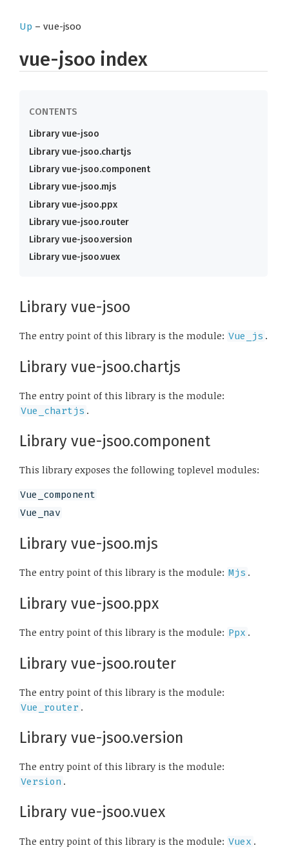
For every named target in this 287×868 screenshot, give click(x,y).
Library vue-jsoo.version (81, 240)
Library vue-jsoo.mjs (73, 187)
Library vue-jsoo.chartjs (80, 152)
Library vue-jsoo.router (79, 222)
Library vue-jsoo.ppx (73, 205)
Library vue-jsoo (64, 134)
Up (26, 26)
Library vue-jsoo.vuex (74, 257)
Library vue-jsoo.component (90, 169)
